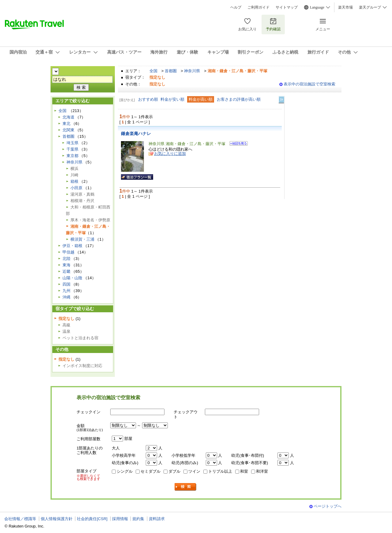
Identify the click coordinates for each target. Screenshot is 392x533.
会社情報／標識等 (20, 519)
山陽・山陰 (72, 278)
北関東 (68, 130)
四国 (66, 284)
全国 (153, 71)
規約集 (138, 519)
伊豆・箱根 (72, 246)
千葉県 (72, 149)
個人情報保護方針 (57, 519)
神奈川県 (192, 71)
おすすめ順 (148, 99)
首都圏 (171, 71)
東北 (66, 124)
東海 (66, 265)
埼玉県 (72, 143)
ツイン (194, 471)
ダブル (174, 471)
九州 (66, 291)
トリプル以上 (220, 471)
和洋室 (262, 471)
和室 (244, 471)
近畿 (66, 271)
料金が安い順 (172, 99)
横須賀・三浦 (82, 239)
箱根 (74, 181)
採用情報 (120, 519)
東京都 (72, 156)
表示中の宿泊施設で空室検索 (309, 84)
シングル (125, 471)
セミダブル (151, 471)
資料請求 (157, 519)
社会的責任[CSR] (92, 519)
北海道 (68, 117)
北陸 (66, 259)
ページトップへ (328, 506)
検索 (186, 487)
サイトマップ (287, 7)
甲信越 (68, 252)
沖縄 (66, 297)
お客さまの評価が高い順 (239, 99)
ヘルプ (236, 7)
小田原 (76, 188)
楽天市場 (345, 7)
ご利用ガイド (258, 7)
